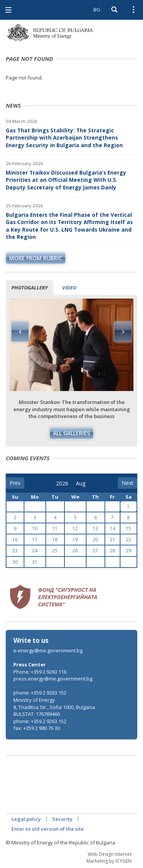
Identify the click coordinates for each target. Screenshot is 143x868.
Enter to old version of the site (48, 829)
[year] (62, 483)
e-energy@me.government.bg (48, 650)
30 (15, 562)
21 (112, 540)
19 (75, 540)
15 (129, 529)
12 (75, 529)
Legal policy (26, 819)
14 (112, 529)
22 (129, 540)
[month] (81, 483)
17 (35, 540)
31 (35, 562)
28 (112, 551)
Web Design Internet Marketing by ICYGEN (109, 857)
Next (123, 332)
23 (15, 551)
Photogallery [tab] (30, 288)
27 (95, 551)
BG (97, 10)
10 (35, 529)
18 (55, 540)
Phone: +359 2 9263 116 (40, 672)
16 (15, 540)
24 (35, 551)
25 (55, 551)
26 (75, 551)
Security (62, 819)
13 (95, 529)
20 (95, 540)
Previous (20, 332)
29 (129, 551)
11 (55, 529)
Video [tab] (69, 288)
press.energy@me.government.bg (53, 679)
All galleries (71, 433)
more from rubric (36, 258)
